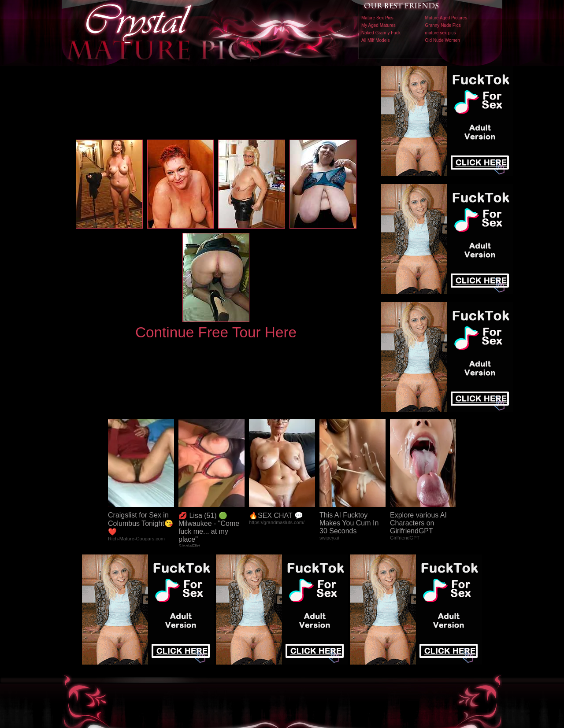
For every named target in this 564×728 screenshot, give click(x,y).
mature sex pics (441, 33)
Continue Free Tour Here (216, 332)
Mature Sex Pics (377, 18)
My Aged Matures (378, 25)
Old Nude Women (443, 40)
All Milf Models (375, 40)
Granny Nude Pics (443, 25)
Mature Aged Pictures (446, 18)
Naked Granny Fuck (381, 33)
